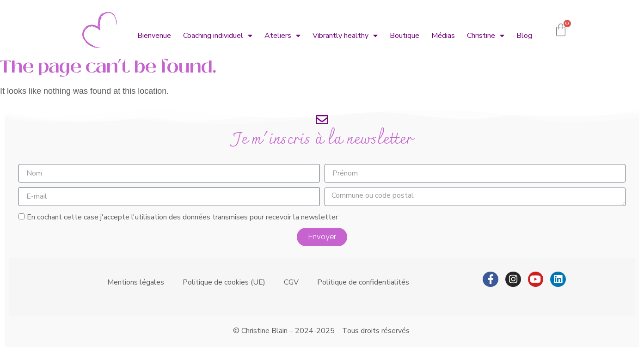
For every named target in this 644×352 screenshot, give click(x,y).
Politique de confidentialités (363, 282)
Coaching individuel (218, 36)
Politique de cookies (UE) (224, 282)
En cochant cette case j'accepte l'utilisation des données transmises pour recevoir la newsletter (182, 217)
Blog (524, 36)
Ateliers (282, 36)
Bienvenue (154, 36)
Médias (443, 36)
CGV (291, 282)
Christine (486, 36)
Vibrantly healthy (345, 36)
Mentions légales (136, 282)
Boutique (405, 36)
